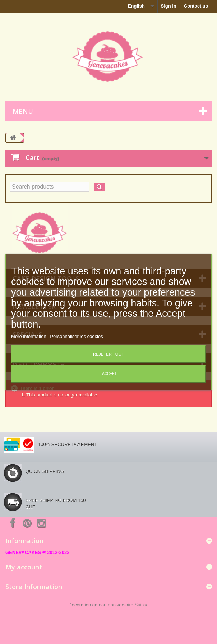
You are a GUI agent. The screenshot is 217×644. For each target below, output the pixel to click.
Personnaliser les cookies (76, 336)
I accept (108, 374)
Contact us (196, 6)
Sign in (168, 6)
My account (24, 567)
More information (29, 336)
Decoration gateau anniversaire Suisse (108, 605)
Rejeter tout (108, 354)
